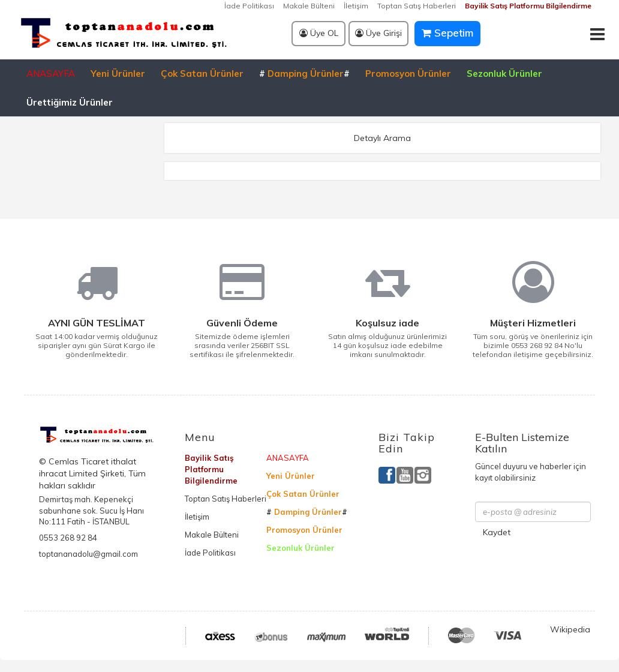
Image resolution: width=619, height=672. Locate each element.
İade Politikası (249, 6)
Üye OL (319, 33)
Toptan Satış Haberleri (417, 6)
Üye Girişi (378, 33)
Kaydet (497, 532)
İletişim (356, 6)
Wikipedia (570, 629)
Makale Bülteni (309, 6)
